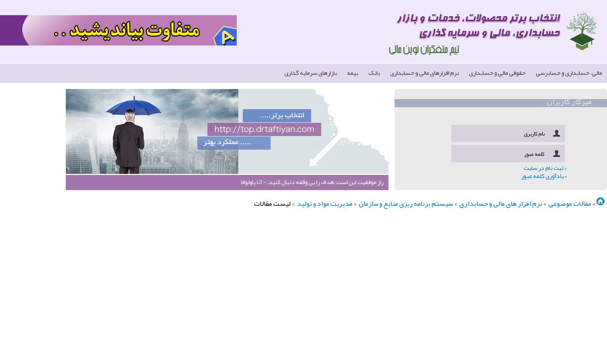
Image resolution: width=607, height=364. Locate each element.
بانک (374, 73)
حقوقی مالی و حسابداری (497, 73)
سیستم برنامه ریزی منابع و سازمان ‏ (405, 203)
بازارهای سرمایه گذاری (311, 73)
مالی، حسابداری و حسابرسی (569, 73)
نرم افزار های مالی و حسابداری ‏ (500, 203)
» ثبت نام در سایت (545, 168)
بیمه (353, 73)
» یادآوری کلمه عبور (544, 176)
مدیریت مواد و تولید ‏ (324, 203)
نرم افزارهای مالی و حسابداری (424, 73)
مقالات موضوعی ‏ (569, 203)
